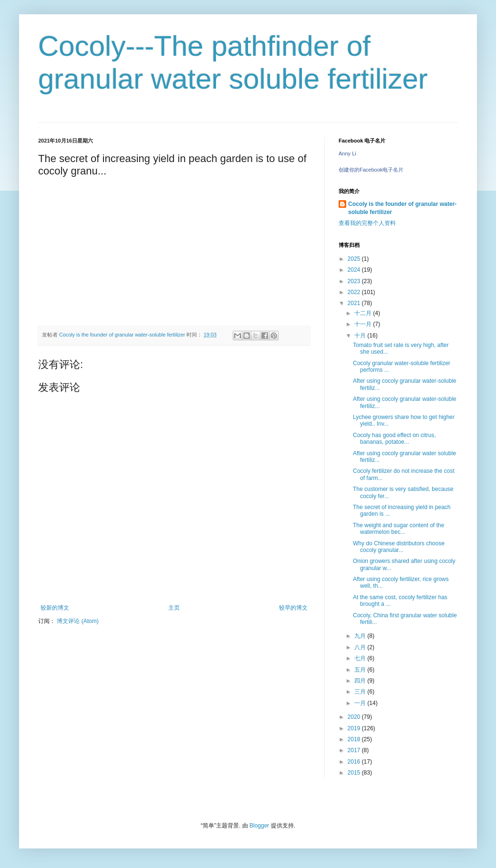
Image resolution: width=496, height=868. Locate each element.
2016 (355, 762)
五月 (361, 670)
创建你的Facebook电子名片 (371, 170)
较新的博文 (55, 608)
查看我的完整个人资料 (367, 223)
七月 (361, 658)
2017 (355, 750)
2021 (355, 303)
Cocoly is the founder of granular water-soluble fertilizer (402, 208)
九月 (361, 636)
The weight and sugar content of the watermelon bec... (398, 529)
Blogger (259, 826)
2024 (355, 270)
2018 (355, 739)
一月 (361, 703)
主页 (174, 608)
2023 (355, 281)
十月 (361, 336)
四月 (361, 681)
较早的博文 (293, 608)
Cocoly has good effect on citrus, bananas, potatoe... (394, 439)
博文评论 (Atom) (77, 621)
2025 (355, 259)
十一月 (364, 324)
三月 (361, 692)
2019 (355, 728)
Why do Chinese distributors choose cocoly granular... (399, 547)
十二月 (364, 313)
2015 (355, 773)
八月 (361, 647)
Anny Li (347, 153)
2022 (355, 292)
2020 (355, 717)
